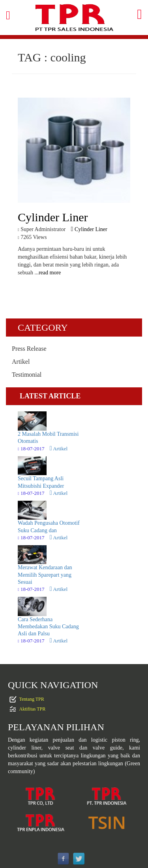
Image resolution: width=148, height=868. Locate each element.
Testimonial (27, 375)
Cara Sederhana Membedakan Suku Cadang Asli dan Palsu (48, 626)
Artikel (21, 362)
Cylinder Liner (89, 229)
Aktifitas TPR (33, 709)
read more (50, 273)
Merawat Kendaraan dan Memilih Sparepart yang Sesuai (45, 575)
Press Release (29, 349)
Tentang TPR (32, 699)
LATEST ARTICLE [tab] (50, 396)
